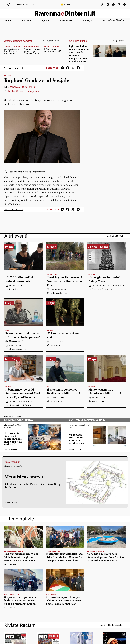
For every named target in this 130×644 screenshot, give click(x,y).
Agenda (45, 20)
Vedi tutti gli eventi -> (52, 41)
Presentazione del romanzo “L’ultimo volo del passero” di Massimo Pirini (23, 337)
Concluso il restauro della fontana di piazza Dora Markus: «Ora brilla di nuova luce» (106, 557)
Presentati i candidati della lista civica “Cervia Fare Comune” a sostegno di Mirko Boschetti (64, 557)
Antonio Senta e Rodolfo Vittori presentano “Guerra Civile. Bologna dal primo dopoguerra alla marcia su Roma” (13, 51)
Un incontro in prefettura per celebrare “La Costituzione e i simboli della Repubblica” (63, 601)
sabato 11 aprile (12, 46)
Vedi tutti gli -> (14, 68)
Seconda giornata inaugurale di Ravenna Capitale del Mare (32, 51)
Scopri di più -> (119, 41)
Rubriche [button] (26, 20)
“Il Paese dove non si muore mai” (52, 50)
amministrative (53, 551)
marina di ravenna (96, 551)
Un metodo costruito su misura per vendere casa (77, 439)
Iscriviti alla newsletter (114, 20)
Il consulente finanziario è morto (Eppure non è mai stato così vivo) (13, 439)
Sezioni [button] (8, 20)
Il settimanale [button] (66, 20)
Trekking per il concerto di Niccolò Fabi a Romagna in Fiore (64, 281)
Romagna (88, 20)
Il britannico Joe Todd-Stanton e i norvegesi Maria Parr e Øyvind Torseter (23, 393)
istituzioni (51, 594)
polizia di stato (12, 594)
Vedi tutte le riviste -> (113, 625)
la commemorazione (14, 551)
